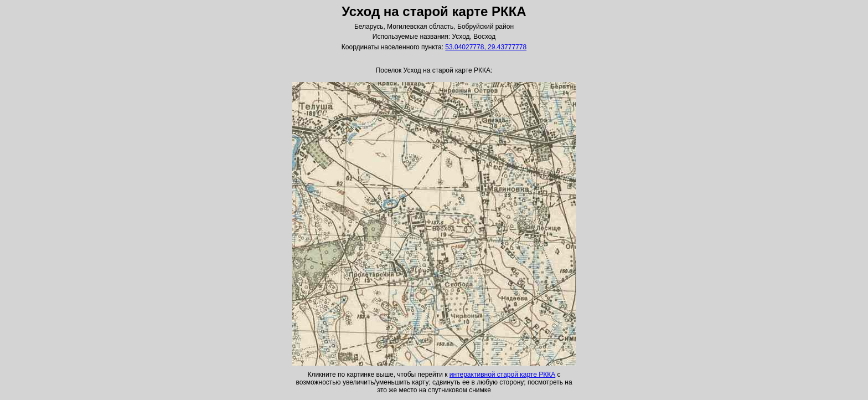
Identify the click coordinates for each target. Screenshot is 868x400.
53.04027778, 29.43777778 (486, 47)
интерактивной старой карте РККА (502, 375)
